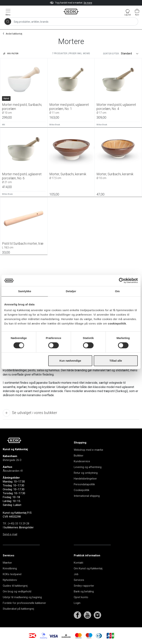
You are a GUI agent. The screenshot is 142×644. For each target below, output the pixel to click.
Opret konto (81, 597)
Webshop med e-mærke (88, 450)
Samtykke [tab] (25, 291)
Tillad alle (116, 361)
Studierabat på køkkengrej (18, 609)
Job (76, 574)
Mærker (7, 563)
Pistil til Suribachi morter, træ (24, 245)
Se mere (88, 3)
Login (77, 603)
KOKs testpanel (12, 574)
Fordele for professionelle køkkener (24, 603)
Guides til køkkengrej (15, 586)
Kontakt (78, 563)
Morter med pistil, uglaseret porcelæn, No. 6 (24, 178)
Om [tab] (117, 291)
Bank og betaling (84, 591)
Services (79, 580)
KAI (4, 125)
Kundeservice (82, 461)
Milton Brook (55, 125)
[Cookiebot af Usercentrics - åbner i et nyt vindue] (122, 281)
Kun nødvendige (70, 361)
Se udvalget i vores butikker (30, 413)
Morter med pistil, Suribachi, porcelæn (24, 108)
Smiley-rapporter (84, 586)
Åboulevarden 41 (13, 471)
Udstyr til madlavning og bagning (22, 597)
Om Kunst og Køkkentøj (88, 568)
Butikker (79, 456)
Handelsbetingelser (85, 479)
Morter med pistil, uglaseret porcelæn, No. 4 (118, 108)
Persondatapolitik (84, 484)
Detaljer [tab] (71, 291)
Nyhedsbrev (10, 580)
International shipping (87, 496)
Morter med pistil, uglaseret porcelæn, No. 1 (71, 108)
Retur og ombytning (86, 473)
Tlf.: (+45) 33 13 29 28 (16, 524)
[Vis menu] (8, 12)
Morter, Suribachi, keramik (71, 176)
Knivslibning (10, 568)
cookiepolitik (117, 323)
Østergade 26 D (12, 460)
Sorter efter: (111, 54)
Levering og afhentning (88, 467)
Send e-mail (10, 534)
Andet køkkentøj (14, 34)
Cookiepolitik (82, 490)
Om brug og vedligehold (17, 591)
